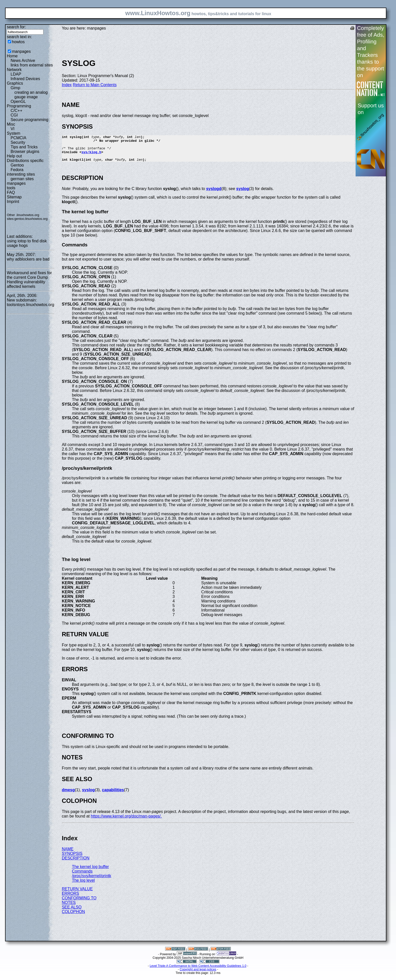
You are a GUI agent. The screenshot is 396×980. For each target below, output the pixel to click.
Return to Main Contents (95, 85)
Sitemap (14, 197)
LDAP (16, 74)
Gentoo (17, 165)
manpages (21, 51)
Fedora (17, 170)
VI (13, 129)
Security (18, 142)
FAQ (11, 192)
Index (67, 85)
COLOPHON (73, 917)
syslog (243, 194)
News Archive (23, 61)
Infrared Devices (25, 79)
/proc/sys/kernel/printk (92, 881)
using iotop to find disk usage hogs (27, 243)
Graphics (15, 83)
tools (11, 188)
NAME (68, 854)
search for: (16, 27)
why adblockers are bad (28, 259)
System (14, 133)
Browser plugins (25, 151)
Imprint (13, 202)
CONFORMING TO (79, 903)
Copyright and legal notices (198, 975)
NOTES (69, 908)
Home (12, 56)
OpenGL (18, 101)
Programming (19, 106)
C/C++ (16, 111)
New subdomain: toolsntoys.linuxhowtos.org (31, 302)
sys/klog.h (91, 156)
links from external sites (32, 65)
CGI (14, 115)
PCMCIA (18, 138)
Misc (11, 124)
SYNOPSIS (72, 859)
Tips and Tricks (24, 147)
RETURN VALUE (77, 894)
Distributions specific (25, 161)
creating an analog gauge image (31, 95)
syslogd (214, 194)
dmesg (68, 795)
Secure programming (29, 120)
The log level (83, 886)
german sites (22, 179)
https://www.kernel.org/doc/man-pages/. (126, 821)
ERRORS (70, 899)
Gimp (15, 88)
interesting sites (21, 174)
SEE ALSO (72, 912)
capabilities (113, 795)
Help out (14, 156)
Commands (82, 877)
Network (14, 70)
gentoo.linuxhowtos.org (31, 219)
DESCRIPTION (76, 863)
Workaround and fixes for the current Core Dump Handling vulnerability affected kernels (29, 280)
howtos (18, 42)
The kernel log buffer (90, 872)
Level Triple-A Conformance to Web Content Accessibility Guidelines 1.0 (198, 971)
